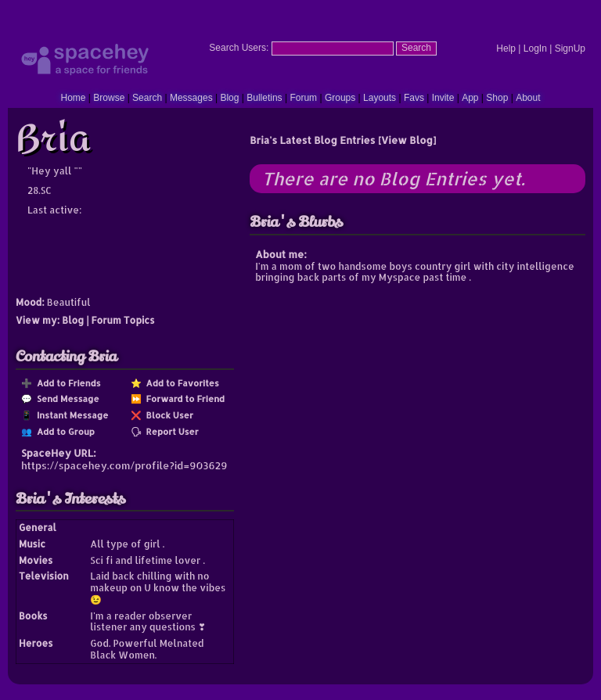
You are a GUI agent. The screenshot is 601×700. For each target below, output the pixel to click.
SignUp (570, 48)
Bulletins (264, 98)
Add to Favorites (180, 383)
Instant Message (70, 415)
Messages (191, 98)
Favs (414, 98)
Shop (497, 98)
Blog (229, 98)
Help (506, 48)
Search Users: (239, 48)
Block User (167, 415)
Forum (303, 98)
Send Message (66, 398)
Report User (170, 431)
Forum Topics (123, 320)
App (470, 98)
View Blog (407, 140)
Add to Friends (67, 383)
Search (416, 48)
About (528, 98)
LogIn (535, 48)
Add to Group (63, 431)
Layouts (380, 98)
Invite (443, 98)
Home (73, 98)
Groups (340, 98)
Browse (109, 98)
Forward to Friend (183, 398)
